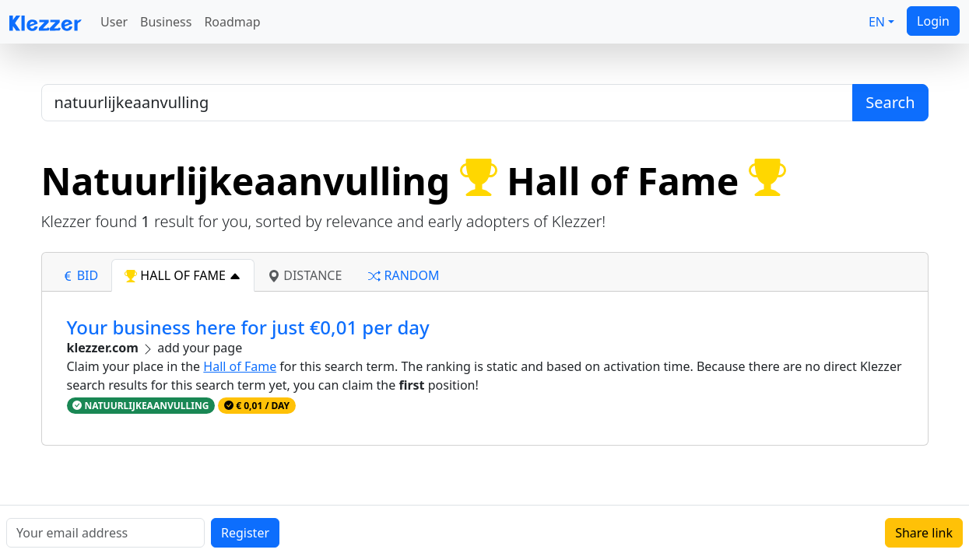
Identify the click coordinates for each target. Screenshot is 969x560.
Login (933, 21)
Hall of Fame (240, 366)
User (114, 22)
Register (245, 533)
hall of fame (183, 275)
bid (80, 275)
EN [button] (877, 22)
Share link (924, 533)
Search (890, 102)
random (404, 275)
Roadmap (232, 22)
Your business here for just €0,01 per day (248, 327)
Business (166, 22)
